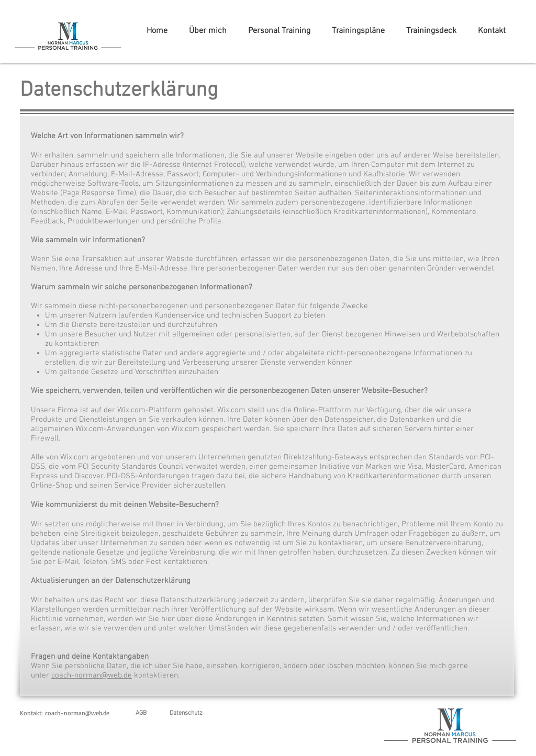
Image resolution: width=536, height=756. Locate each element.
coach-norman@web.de (92, 675)
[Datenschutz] (186, 713)
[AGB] (141, 713)
